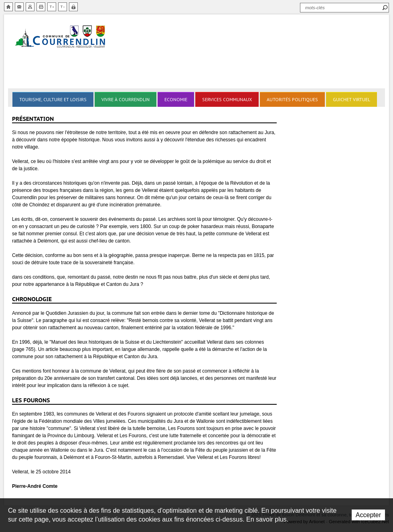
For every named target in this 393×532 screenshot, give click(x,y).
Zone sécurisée (73, 7)
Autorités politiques (292, 99)
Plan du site (30, 7)
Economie (176, 99)
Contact (19, 7)
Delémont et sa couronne (61, 37)
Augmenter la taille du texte (52, 7)
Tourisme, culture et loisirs (53, 99)
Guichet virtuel (351, 99)
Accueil (8, 7)
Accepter (368, 515)
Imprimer (41, 7)
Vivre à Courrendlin (126, 99)
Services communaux (227, 99)
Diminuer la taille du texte (63, 7)
